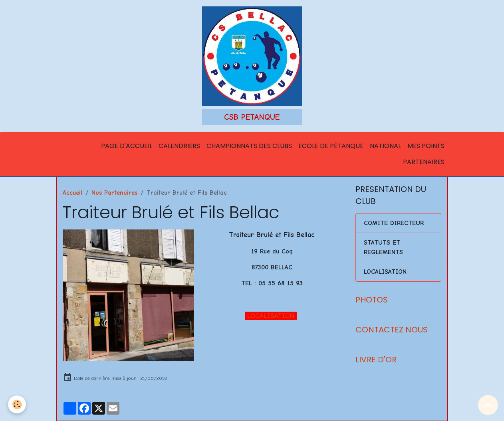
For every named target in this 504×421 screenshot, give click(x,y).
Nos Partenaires (114, 193)
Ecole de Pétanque (331, 146)
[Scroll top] (488, 405)
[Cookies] (17, 404)
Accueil (72, 193)
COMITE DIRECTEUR (394, 223)
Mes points (426, 146)
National (385, 146)
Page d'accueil (127, 146)
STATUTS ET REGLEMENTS (383, 247)
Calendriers (179, 146)
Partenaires (424, 162)
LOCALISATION (271, 316)
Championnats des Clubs (249, 146)
